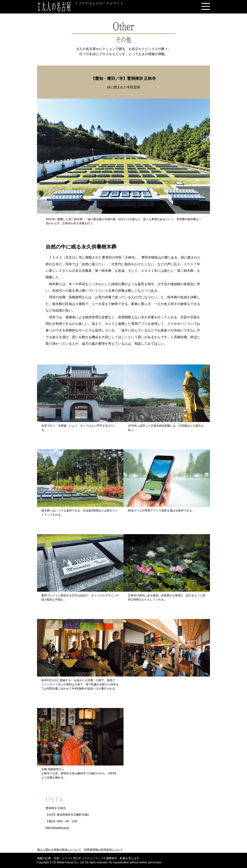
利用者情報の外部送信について (103, 850)
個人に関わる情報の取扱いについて (59, 850)
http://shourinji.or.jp (57, 828)
